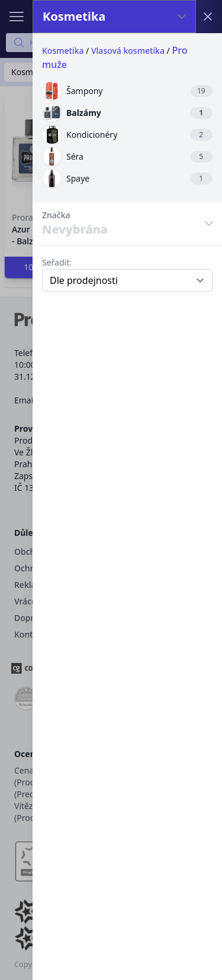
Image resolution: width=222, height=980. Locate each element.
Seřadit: (57, 262)
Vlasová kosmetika (128, 51)
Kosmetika (63, 51)
